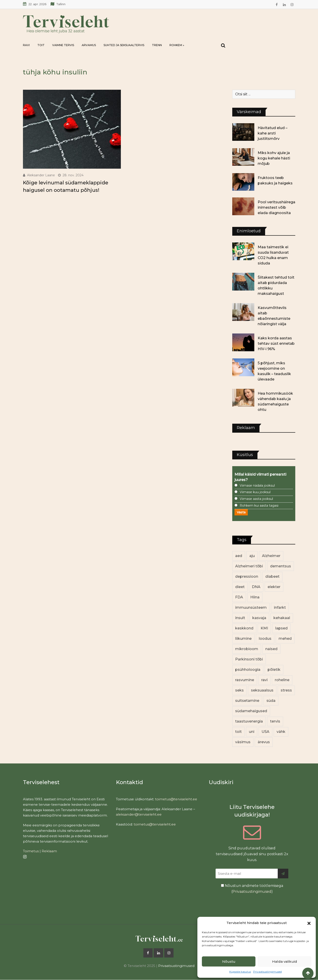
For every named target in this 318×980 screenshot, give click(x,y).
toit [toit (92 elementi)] (238, 732)
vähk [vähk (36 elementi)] (281, 732)
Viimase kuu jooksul (255, 492)
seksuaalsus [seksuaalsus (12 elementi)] (262, 690)
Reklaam (49, 851)
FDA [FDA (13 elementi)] (239, 597)
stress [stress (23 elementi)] (286, 690)
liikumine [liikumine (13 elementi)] (243, 639)
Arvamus (89, 45)
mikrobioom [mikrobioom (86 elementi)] (247, 649)
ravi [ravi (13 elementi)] (264, 680)
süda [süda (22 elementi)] (271, 701)
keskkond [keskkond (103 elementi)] (244, 628)
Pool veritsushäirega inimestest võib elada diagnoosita (276, 207)
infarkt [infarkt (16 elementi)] (280, 607)
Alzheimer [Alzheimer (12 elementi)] (271, 556)
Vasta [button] (241, 512)
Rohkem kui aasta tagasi (259, 506)
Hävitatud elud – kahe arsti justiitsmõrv (273, 133)
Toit (41, 45)
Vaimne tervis (63, 45)
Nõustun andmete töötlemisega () (252, 889)
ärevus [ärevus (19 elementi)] (264, 742)
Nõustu (229, 961)
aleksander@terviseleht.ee (139, 814)
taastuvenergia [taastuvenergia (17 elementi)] (249, 721)
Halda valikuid (285, 961)
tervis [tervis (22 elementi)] (275, 721)
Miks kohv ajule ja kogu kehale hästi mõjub (274, 158)
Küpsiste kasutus (240, 972)
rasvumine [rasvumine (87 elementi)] (245, 680)
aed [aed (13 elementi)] (239, 556)
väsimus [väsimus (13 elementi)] (243, 742)
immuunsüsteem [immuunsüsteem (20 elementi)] (251, 607)
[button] (309, 923)
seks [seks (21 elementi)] (239, 690)
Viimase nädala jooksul (257, 486)
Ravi (26, 45)
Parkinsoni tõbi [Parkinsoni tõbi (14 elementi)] (249, 659)
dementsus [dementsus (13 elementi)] (281, 566)
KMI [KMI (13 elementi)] (264, 628)
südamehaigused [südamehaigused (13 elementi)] (251, 711)
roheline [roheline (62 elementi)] (282, 680)
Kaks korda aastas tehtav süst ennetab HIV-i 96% (276, 343)
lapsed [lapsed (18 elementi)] (281, 628)
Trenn (157, 45)
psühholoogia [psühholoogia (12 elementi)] (248, 670)
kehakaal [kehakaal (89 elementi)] (282, 618)
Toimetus (31, 851)
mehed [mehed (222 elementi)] (285, 639)
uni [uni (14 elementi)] (252, 732)
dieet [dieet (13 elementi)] (240, 587)
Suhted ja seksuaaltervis (124, 45)
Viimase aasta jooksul (256, 499)
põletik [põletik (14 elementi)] (274, 670)
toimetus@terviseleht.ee (176, 799)
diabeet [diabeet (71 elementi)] (272, 576)
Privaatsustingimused (267, 972)
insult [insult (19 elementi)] (240, 618)
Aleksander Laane (41, 175)
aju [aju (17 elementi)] (252, 556)
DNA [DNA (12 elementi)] (256, 587)
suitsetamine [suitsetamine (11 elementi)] (247, 701)
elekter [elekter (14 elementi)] (274, 587)
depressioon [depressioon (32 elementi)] (247, 576)
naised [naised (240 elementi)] (271, 649)
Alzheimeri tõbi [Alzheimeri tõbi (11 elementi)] (249, 566)
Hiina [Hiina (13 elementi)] (255, 597)
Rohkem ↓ (177, 45)
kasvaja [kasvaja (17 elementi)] (259, 618)
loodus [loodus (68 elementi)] (265, 639)
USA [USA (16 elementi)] (265, 732)
